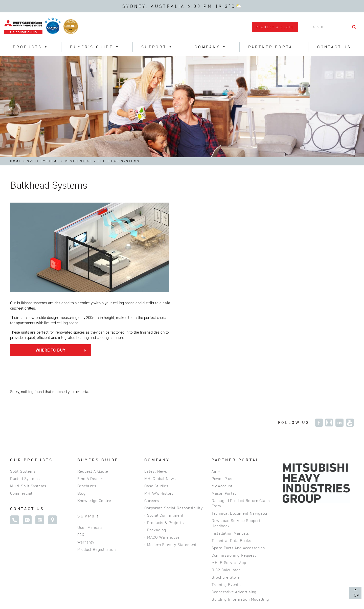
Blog (82, 413)
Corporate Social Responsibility (174, 427)
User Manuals (90, 447)
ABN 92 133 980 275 (124, 593)
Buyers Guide (98, 379)
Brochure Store (226, 497)
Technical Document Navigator (240, 433)
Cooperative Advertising (234, 511)
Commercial (21, 413)
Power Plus (222, 398)
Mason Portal (224, 413)
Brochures (87, 405)
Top (356, 595)
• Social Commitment (164, 435)
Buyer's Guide (95, 47)
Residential (79, 161)
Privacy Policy (27, 593)
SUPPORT (90, 435)
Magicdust (345, 597)
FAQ (81, 454)
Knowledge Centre (94, 420)
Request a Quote (275, 27)
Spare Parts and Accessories (238, 467)
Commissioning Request (234, 475)
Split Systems (43, 161)
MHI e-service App (229, 482)
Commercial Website (173, 593)
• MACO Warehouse (162, 457)
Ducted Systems (25, 398)
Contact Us (334, 47)
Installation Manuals (230, 453)
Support (157, 47)
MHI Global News (160, 398)
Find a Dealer (90, 398)
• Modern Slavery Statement (170, 464)
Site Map (59, 593)
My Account (222, 405)
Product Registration (97, 469)
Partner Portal (272, 47)
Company (157, 379)
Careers (152, 420)
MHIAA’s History (159, 413)
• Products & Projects (164, 442)
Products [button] (31, 47)
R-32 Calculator (226, 489)
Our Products (31, 379)
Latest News (156, 391)
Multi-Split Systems (28, 405)
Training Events (226, 504)
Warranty (86, 461)
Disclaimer (86, 593)
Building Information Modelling (240, 519)
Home (16, 161)
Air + (216, 391)
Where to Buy (188, 264)
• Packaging (155, 449)
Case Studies (156, 405)
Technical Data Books (231, 460)
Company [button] (211, 47)
